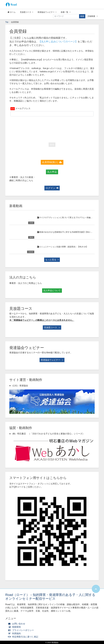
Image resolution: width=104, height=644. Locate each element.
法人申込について (52, 290)
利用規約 (15, 633)
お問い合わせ (17, 624)
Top (7, 22)
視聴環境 (15, 627)
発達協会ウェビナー (47, 12)
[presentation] (52, 129)
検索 (82, 16)
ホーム (12, 12)
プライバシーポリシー (22, 630)
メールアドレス (23, 108)
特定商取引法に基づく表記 (24, 637)
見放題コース (26, 12)
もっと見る (52, 260)
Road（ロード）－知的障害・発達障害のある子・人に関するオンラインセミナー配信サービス (50, 597)
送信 (52, 145)
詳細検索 (93, 16)
